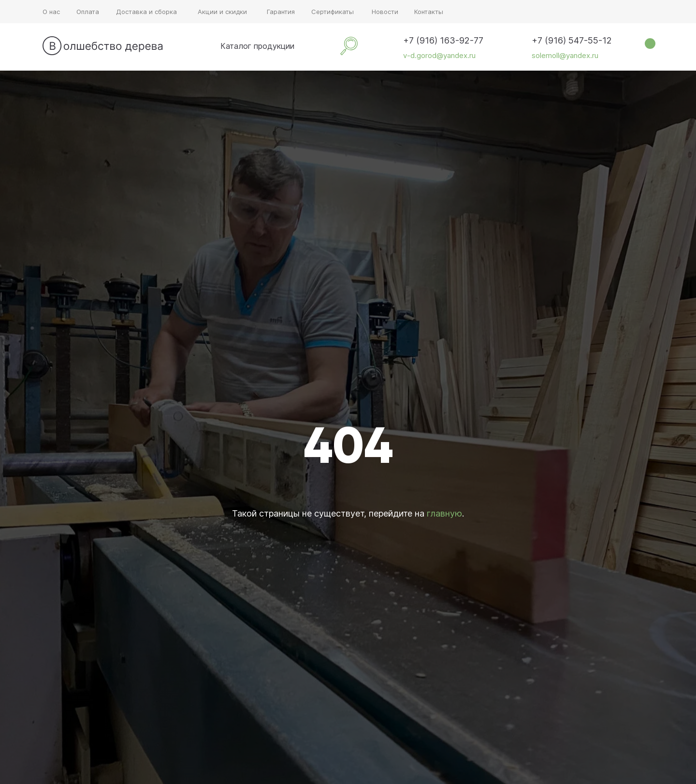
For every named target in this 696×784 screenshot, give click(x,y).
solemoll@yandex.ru (565, 55)
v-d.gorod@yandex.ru (439, 55)
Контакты (429, 12)
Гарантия (281, 12)
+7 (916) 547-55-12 (572, 40)
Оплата (88, 12)
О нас (51, 12)
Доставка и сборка (146, 12)
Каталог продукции (257, 46)
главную (444, 513)
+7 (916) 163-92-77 (443, 40)
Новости (385, 12)
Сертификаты (333, 12)
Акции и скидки (222, 12)
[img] (207, 46)
